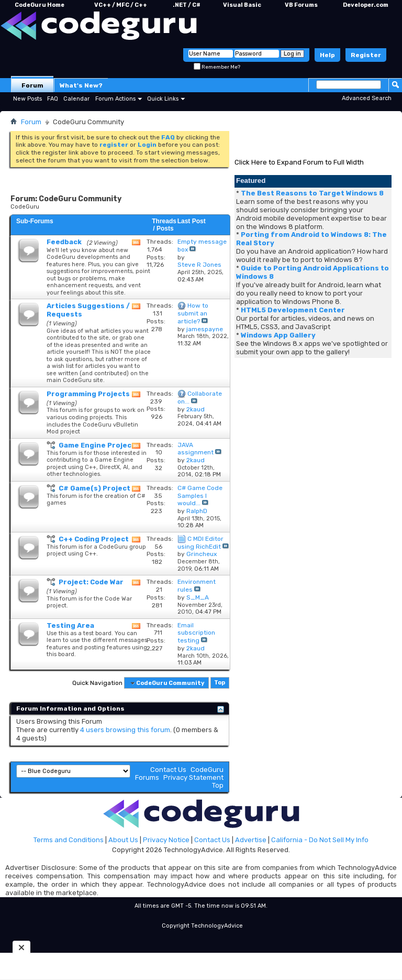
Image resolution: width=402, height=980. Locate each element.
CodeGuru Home (40, 5)
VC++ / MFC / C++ (121, 5)
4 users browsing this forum (125, 730)
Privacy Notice (166, 840)
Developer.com (366, 5)
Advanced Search (367, 98)
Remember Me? (217, 67)
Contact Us (168, 770)
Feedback (64, 242)
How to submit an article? (193, 313)
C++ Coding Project (94, 539)
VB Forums (301, 5)
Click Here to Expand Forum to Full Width (299, 162)
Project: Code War (91, 582)
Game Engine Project (97, 445)
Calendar (76, 99)
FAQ (53, 99)
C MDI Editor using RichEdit (200, 543)
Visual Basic (242, 5)
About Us (123, 840)
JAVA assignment (196, 449)
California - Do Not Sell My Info (320, 840)
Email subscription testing (196, 633)
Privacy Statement (193, 777)
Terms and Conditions (69, 840)
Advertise (251, 840)
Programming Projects (88, 394)
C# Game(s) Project (94, 488)
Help (327, 55)
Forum (32, 85)
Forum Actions (115, 99)
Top (220, 683)
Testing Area (70, 625)
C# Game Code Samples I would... (200, 496)
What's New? (81, 85)
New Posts (27, 99)
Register (366, 55)
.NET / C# (187, 5)
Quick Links (163, 99)
